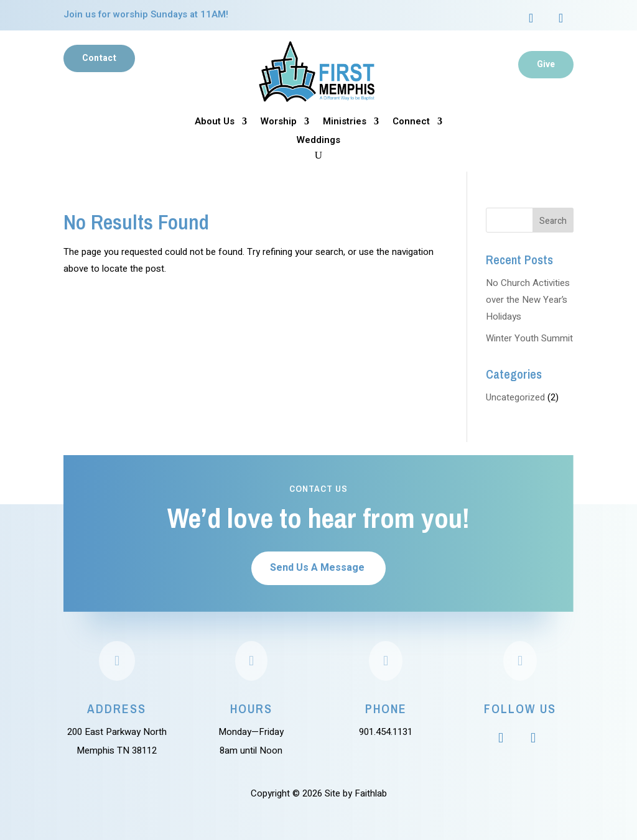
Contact (99, 58)
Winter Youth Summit (529, 338)
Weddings (318, 141)
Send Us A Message (317, 568)
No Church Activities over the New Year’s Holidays (528, 300)
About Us (215, 122)
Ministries (345, 122)
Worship (279, 122)
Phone (386, 708)
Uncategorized (515, 397)
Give (546, 64)
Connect (411, 122)
